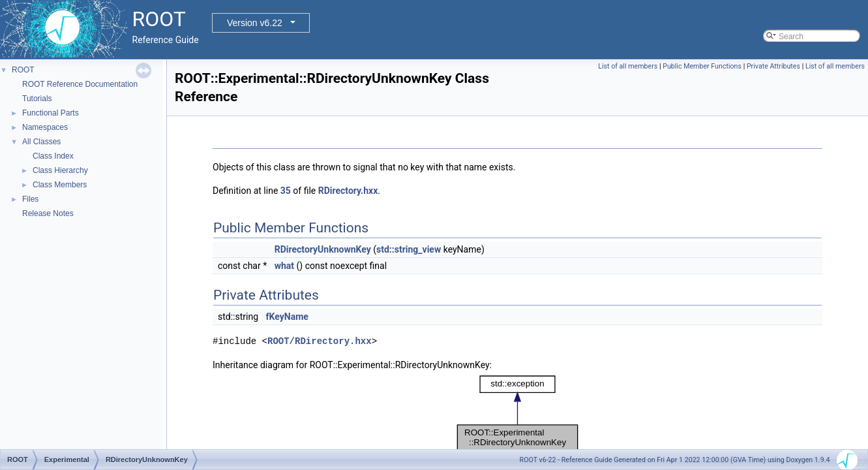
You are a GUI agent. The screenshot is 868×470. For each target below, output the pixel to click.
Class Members (60, 185)
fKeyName (287, 317)
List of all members (628, 66)
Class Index (53, 156)
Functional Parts (51, 113)
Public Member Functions (702, 66)
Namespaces (45, 127)
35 (286, 191)
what (284, 266)
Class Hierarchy (60, 170)
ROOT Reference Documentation (80, 84)
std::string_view (409, 249)
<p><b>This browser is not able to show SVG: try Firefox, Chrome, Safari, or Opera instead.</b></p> (517, 414)
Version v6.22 (255, 23)
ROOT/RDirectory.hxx (320, 341)
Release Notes (48, 213)
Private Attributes (773, 66)
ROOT (23, 70)
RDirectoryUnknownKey (323, 249)
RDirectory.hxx (348, 191)
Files (30, 199)
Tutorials (37, 99)
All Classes (41, 142)
